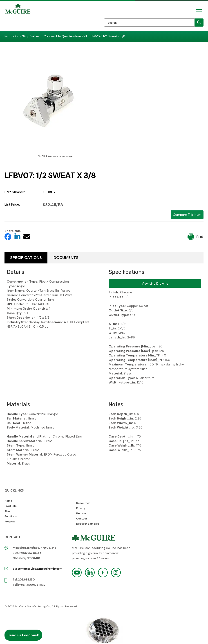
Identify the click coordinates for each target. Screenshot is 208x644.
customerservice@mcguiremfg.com (37, 569)
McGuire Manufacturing (18, 17)
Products (11, 506)
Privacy (81, 508)
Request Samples (88, 524)
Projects (10, 522)
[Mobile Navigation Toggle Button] (199, 10)
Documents (66, 258)
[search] (199, 23)
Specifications (26, 258)
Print (195, 237)
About (9, 511)
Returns (81, 513)
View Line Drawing (155, 283)
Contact (82, 519)
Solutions (11, 516)
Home (8, 501)
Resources (83, 503)
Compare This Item (187, 215)
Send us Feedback (23, 635)
